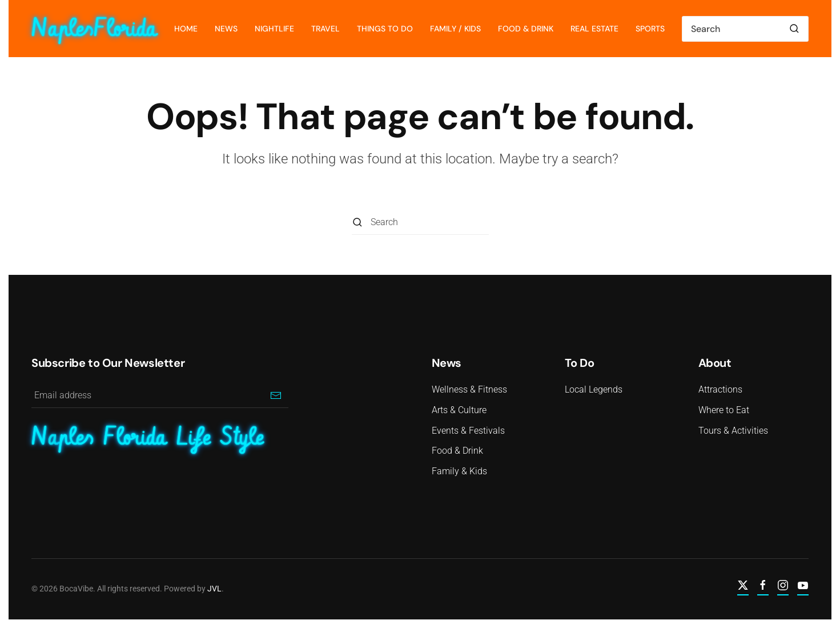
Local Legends (594, 389)
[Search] (745, 29)
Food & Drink (526, 29)
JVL (213, 589)
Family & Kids (459, 471)
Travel (325, 29)
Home (186, 29)
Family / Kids (455, 29)
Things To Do (385, 29)
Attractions (720, 389)
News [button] (226, 29)
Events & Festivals (468, 431)
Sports (650, 29)
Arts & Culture (459, 410)
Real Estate (594, 29)
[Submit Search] (794, 29)
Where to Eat (724, 410)
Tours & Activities (733, 431)
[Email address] (160, 395)
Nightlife (274, 29)
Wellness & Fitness (469, 389)
